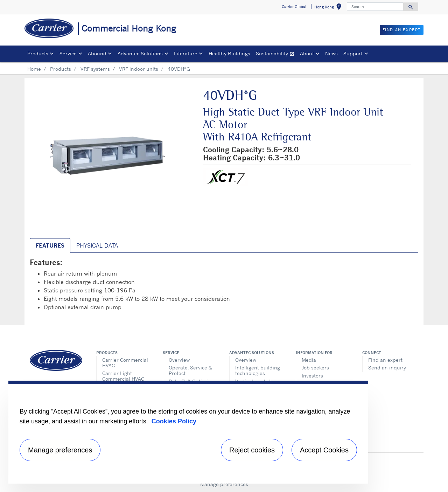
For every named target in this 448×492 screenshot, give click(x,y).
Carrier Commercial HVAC (125, 363)
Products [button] (38, 53)
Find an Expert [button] (402, 30)
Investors (312, 376)
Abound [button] (97, 53)
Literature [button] (186, 53)
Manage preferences (224, 484)
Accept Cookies (324, 450)
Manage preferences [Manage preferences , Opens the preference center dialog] (60, 450)
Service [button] (68, 53)
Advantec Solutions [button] (140, 53)
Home (34, 69)
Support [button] (353, 53)
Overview (179, 360)
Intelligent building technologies (258, 370)
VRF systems (95, 69)
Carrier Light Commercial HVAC (123, 376)
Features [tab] (50, 245)
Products (61, 69)
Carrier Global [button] (294, 7)
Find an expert (385, 360)
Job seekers (315, 368)
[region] (188, 432)
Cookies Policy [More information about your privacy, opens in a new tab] (174, 421)
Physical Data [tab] (97, 245)
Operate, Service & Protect (190, 370)
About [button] (307, 53)
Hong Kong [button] (329, 8)
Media (309, 360)
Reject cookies (252, 450)
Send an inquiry (387, 368)
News (331, 53)
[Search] (375, 7)
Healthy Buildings (229, 53)
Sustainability (276, 54)
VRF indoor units (139, 69)
